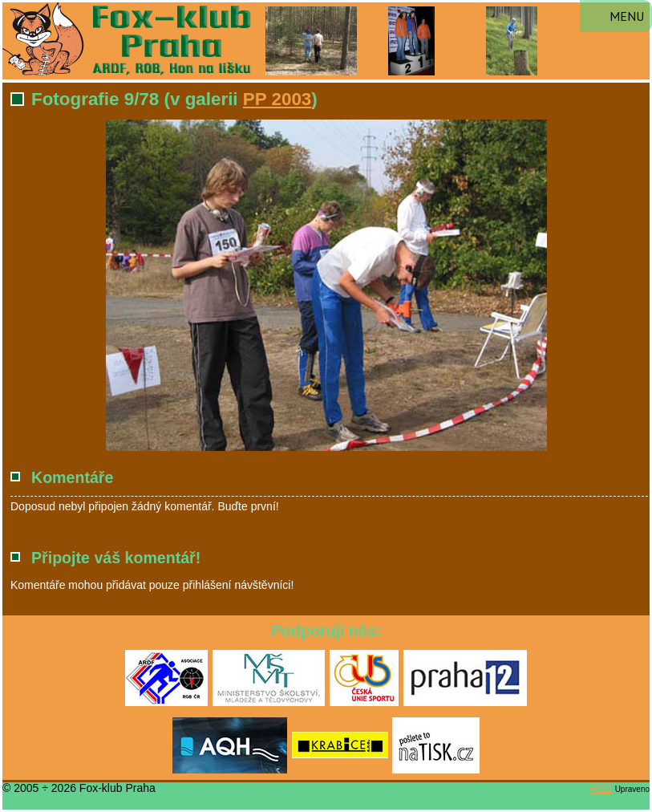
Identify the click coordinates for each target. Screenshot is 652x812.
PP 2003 (277, 99)
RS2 (601, 788)
